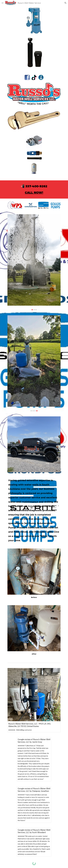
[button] (3, 3)
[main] (34, 190)
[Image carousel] (34, 262)
